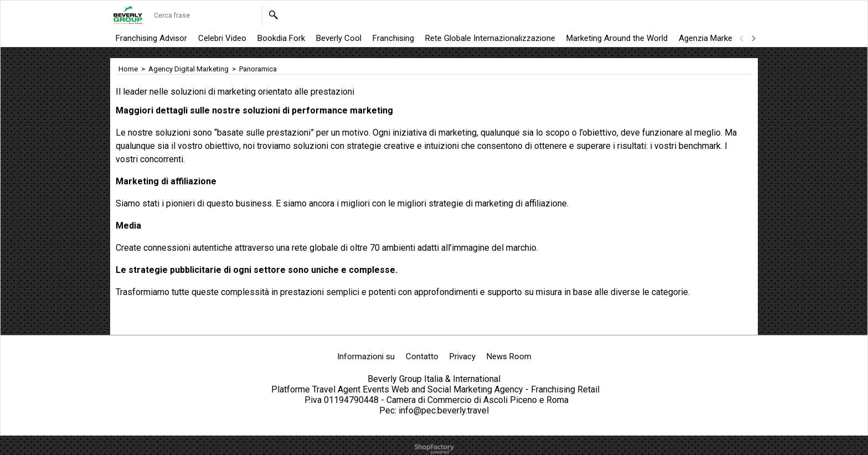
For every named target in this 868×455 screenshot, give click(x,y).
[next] (753, 38)
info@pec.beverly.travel (444, 410)
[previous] (742, 38)
